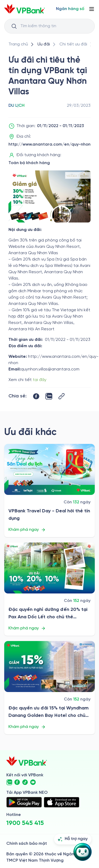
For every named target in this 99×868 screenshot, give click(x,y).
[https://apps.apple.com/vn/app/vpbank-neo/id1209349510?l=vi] (62, 802)
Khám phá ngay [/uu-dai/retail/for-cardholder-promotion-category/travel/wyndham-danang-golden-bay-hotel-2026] (27, 727)
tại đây (40, 380)
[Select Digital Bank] (70, 9)
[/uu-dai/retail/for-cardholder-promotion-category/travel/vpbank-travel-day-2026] (49, 469)
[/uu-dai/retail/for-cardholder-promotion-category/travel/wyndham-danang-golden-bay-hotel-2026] (49, 667)
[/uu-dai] (44, 44)
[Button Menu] (92, 9)
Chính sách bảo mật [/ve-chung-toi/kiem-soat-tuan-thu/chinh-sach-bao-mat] (27, 844)
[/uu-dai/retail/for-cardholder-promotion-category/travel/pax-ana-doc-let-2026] (49, 568)
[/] (25, 9)
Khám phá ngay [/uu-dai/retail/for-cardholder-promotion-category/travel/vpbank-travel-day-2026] (27, 530)
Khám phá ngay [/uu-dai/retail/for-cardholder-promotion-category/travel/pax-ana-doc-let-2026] (27, 628)
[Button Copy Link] (62, 396)
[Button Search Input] (14, 26)
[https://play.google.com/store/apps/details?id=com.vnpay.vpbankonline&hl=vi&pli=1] (24, 802)
